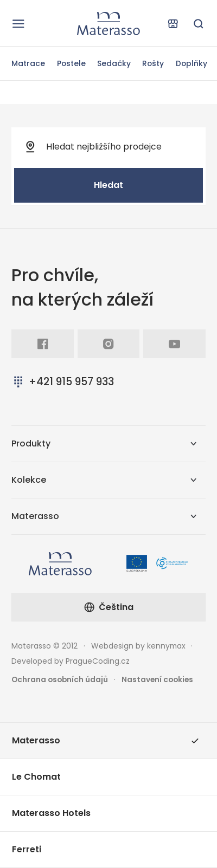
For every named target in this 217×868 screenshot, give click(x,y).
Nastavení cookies (157, 679)
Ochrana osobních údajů (60, 679)
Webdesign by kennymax (138, 646)
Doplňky (192, 63)
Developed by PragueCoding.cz (71, 661)
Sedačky (114, 63)
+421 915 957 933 (63, 382)
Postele (71, 63)
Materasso (106, 740)
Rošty (153, 63)
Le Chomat (36, 777)
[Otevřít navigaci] (19, 24)
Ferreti (27, 849)
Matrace (28, 63)
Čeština (108, 607)
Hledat (108, 185)
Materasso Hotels (51, 813)
